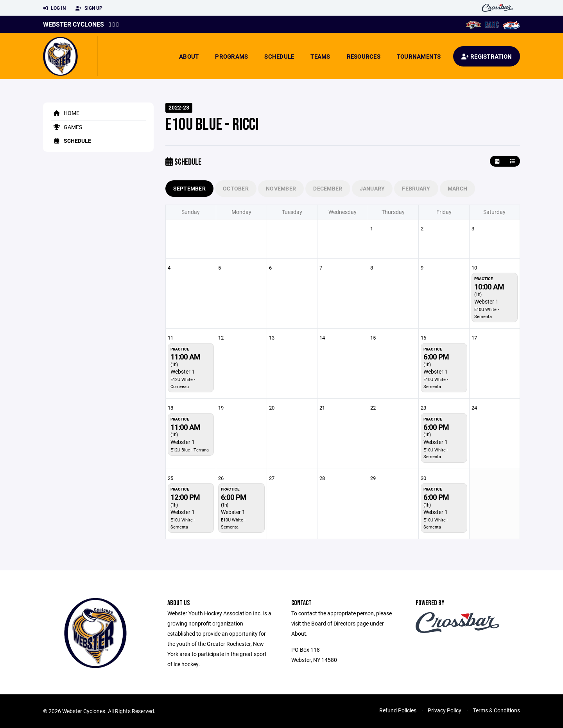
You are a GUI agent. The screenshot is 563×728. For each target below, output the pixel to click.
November (281, 188)
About (189, 56)
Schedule (279, 56)
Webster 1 (486, 301)
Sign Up (89, 8)
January (372, 188)
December (328, 188)
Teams (320, 56)
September (190, 188)
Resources (364, 56)
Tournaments (419, 56)
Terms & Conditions (496, 710)
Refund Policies (398, 710)
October (236, 188)
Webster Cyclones (74, 24)
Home (65, 113)
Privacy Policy (445, 710)
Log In (54, 8)
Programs (231, 56)
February (416, 188)
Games (66, 127)
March (457, 188)
